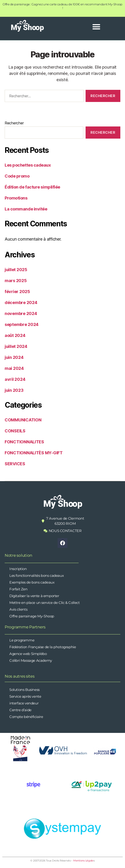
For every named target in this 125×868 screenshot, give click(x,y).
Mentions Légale (83, 861)
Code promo (17, 176)
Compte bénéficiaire (26, 717)
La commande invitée (26, 209)
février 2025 (17, 292)
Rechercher (14, 123)
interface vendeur (24, 703)
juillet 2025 (16, 270)
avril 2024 (15, 379)
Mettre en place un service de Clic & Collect (44, 603)
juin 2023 (14, 390)
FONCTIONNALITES (24, 442)
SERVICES (15, 464)
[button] (96, 27)
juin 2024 (14, 357)
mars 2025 (16, 281)
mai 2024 (14, 368)
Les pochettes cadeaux (28, 165)
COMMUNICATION (23, 420)
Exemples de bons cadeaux (32, 582)
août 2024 (15, 335)
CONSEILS (15, 431)
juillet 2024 (16, 346)
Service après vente (25, 696)
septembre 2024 (22, 324)
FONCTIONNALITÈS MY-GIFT (34, 453)
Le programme (22, 640)
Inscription (18, 569)
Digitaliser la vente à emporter (34, 596)
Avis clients (18, 609)
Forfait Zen (18, 589)
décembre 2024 (21, 303)
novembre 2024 (21, 313)
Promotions (16, 198)
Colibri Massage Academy (31, 660)
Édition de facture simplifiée (32, 187)
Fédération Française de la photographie (43, 647)
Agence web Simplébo (28, 654)
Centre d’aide (20, 710)
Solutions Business (24, 690)
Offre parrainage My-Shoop (32, 616)
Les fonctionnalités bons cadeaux (36, 576)
